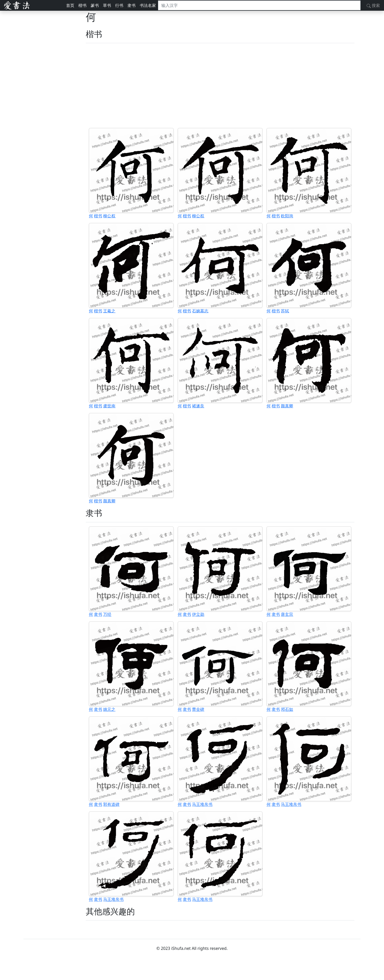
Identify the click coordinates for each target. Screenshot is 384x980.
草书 (107, 5)
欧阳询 (287, 216)
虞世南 (109, 406)
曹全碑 (198, 709)
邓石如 (287, 709)
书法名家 (148, 5)
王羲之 (109, 311)
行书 (119, 5)
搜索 (373, 5)
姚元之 (109, 709)
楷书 (82, 5)
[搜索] (259, 5)
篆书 (95, 5)
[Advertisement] (220, 86)
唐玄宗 (287, 614)
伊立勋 (198, 614)
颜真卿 (287, 406)
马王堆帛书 (202, 804)
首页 (70, 5)
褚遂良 (198, 406)
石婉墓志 (200, 311)
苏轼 (285, 311)
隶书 (131, 5)
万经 (107, 614)
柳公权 (109, 216)
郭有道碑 (111, 804)
